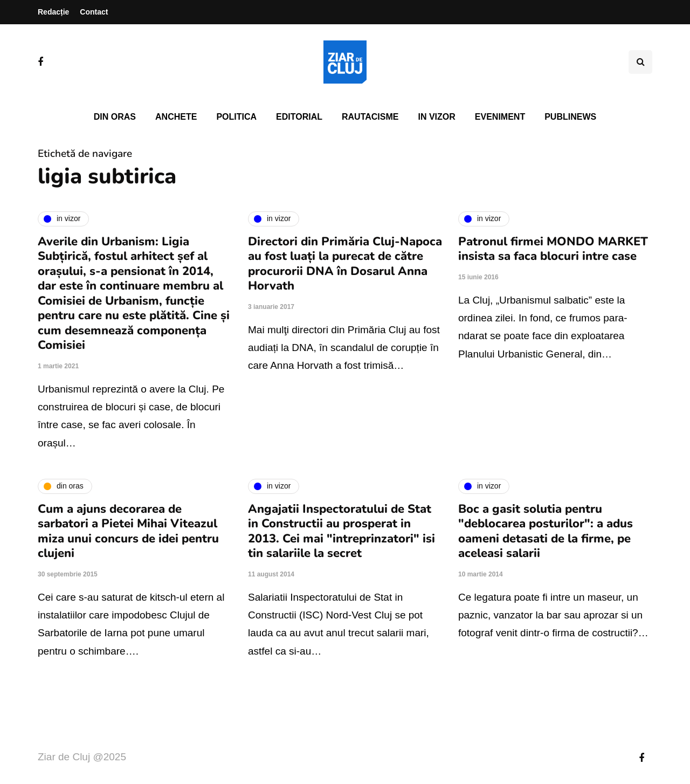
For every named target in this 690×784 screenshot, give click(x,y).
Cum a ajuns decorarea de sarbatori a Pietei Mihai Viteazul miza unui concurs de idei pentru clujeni (128, 531)
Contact (94, 12)
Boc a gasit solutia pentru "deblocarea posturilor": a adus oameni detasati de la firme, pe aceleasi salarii (546, 531)
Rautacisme (370, 117)
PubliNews (570, 117)
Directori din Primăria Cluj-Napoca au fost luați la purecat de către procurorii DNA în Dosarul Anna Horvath (345, 264)
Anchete (176, 117)
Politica (236, 117)
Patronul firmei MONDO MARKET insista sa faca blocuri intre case (553, 249)
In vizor (436, 117)
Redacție (53, 12)
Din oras (115, 117)
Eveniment (500, 117)
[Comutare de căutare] (640, 62)
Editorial (299, 117)
